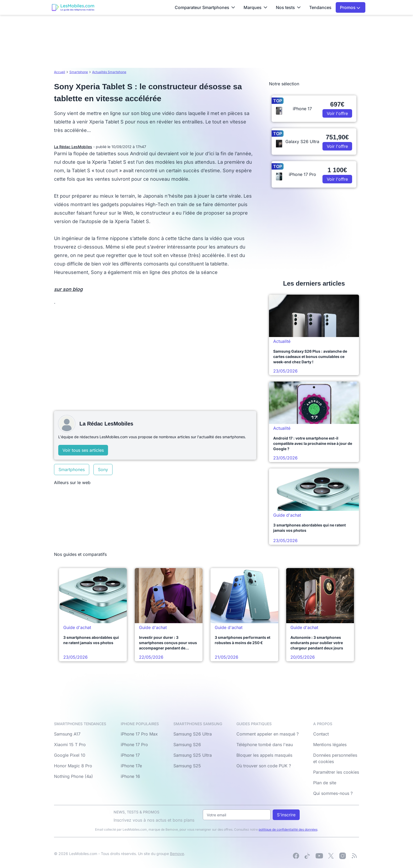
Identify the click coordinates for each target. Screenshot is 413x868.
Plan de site (325, 783)
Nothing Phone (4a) (73, 776)
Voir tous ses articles (83, 450)
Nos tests (288, 7)
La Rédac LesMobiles (73, 147)
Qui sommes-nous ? (333, 793)
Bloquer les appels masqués (264, 755)
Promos (350, 7)
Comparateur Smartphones (205, 7)
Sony (103, 470)
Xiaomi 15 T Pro (70, 745)
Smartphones (72, 470)
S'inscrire (286, 815)
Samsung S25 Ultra (193, 755)
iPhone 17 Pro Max (139, 734)
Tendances (320, 7)
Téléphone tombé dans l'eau (265, 745)
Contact (321, 734)
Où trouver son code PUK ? (264, 766)
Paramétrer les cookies (336, 772)
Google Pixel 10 (70, 755)
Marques (255, 7)
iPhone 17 (130, 755)
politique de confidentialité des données (288, 829)
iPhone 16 (130, 776)
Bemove (177, 854)
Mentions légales (330, 745)
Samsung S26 (187, 745)
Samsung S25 (187, 766)
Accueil (60, 72)
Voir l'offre (337, 113)
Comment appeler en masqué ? (268, 734)
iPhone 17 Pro (134, 745)
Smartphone (79, 72)
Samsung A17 (67, 734)
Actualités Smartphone (109, 72)
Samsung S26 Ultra (193, 734)
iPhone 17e (131, 766)
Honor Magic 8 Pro (73, 766)
